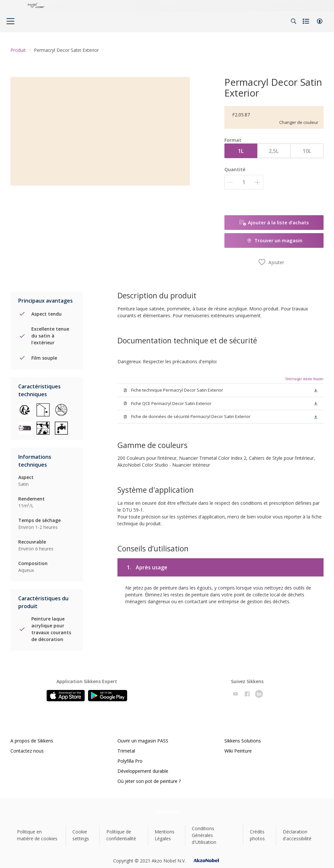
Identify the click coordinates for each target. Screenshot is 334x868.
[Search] (294, 21)
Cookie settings (81, 835)
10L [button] (307, 151)
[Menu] (10, 21)
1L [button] (241, 151)
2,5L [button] (274, 151)
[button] (320, 21)
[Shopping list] (307, 21)
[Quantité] (244, 182)
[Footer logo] (167, 811)
